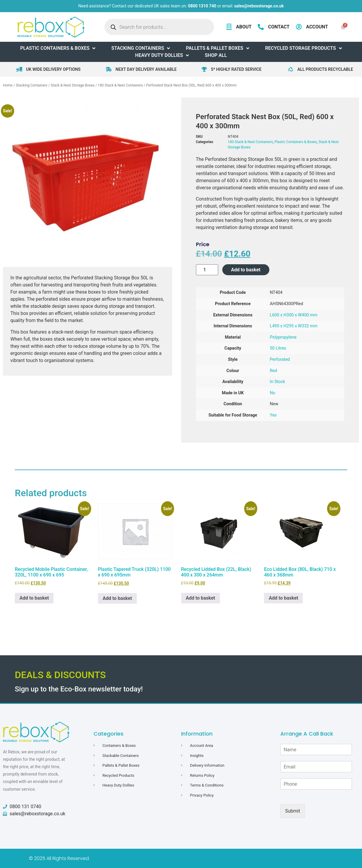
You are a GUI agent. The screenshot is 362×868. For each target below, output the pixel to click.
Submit (292, 811)
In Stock (278, 382)
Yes (273, 415)
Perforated (280, 359)
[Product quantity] (207, 270)
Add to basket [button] (34, 598)
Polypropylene (283, 337)
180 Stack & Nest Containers (120, 85)
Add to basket (246, 270)
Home (8, 85)
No (273, 393)
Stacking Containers (32, 85)
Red (274, 371)
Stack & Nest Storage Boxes (73, 85)
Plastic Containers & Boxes (296, 142)
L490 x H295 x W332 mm (294, 326)
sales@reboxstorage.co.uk (259, 6)
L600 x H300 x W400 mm (294, 315)
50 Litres (278, 348)
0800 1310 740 (202, 6)
